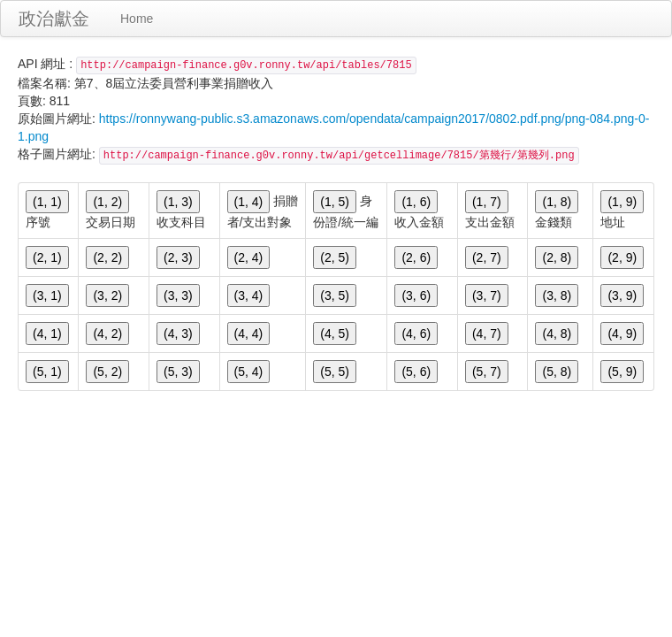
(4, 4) (249, 334)
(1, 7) (487, 202)
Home (137, 19)
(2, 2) (107, 257)
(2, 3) (178, 257)
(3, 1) (47, 295)
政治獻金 (54, 19)
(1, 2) (107, 202)
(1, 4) (249, 202)
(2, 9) (622, 257)
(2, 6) (416, 257)
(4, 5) (335, 334)
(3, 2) (107, 295)
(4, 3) (178, 334)
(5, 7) (487, 372)
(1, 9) (622, 202)
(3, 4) (249, 295)
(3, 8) (557, 295)
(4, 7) (487, 334)
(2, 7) (487, 257)
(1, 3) (178, 202)
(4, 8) (557, 334)
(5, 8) (557, 372)
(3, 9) (622, 295)
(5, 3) (178, 372)
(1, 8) (557, 202)
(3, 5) (335, 295)
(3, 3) (178, 295)
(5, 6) (416, 372)
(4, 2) (107, 334)
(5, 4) (249, 372)
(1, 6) (416, 202)
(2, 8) (557, 257)
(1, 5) (335, 202)
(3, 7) (487, 295)
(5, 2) (107, 372)
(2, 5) (335, 257)
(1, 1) (47, 202)
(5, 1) (47, 372)
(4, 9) (622, 334)
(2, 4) (249, 257)
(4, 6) (416, 334)
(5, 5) (335, 372)
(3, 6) (416, 295)
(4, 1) (47, 334)
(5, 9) (622, 372)
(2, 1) (47, 257)
